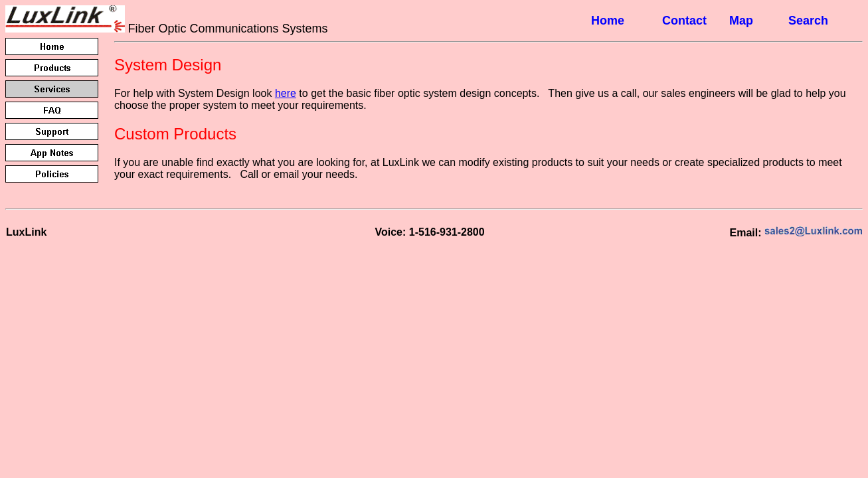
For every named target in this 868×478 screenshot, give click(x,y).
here (286, 93)
